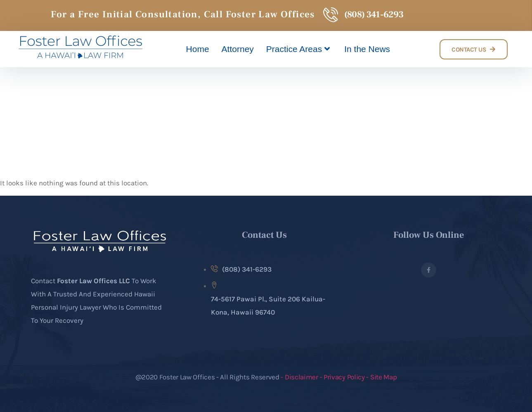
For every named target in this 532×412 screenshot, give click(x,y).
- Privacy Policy (343, 377)
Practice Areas (299, 49)
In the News (367, 49)
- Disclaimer (300, 377)
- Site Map (381, 377)
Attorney (238, 49)
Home (198, 49)
